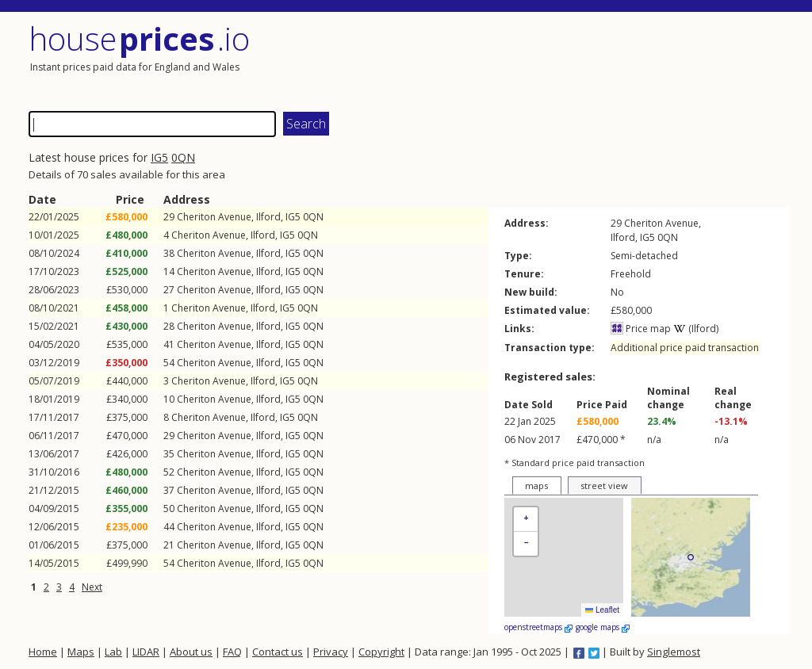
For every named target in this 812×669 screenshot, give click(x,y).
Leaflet (602, 610)
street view (604, 486)
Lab (113, 652)
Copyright (381, 652)
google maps (603, 627)
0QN (183, 157)
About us (191, 652)
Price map (641, 329)
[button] (526, 520)
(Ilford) (696, 329)
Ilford (268, 217)
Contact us (278, 652)
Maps (81, 652)
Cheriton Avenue (214, 217)
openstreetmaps (538, 627)
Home (43, 652)
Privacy (331, 652)
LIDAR (146, 652)
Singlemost (674, 652)
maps (536, 486)
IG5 (159, 157)
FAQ (232, 652)
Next (92, 587)
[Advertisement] (599, 59)
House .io (139, 38)
